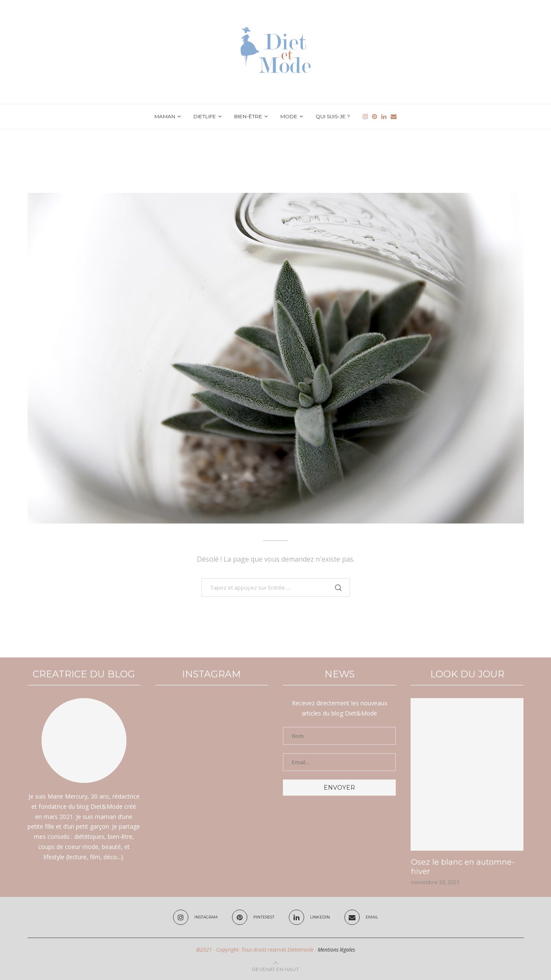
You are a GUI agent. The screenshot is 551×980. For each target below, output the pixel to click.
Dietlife (205, 116)
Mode (289, 116)
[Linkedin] (384, 117)
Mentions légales (336, 950)
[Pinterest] (375, 117)
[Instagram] (365, 117)
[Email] (394, 117)
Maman (165, 116)
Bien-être (248, 116)
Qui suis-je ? (333, 116)
